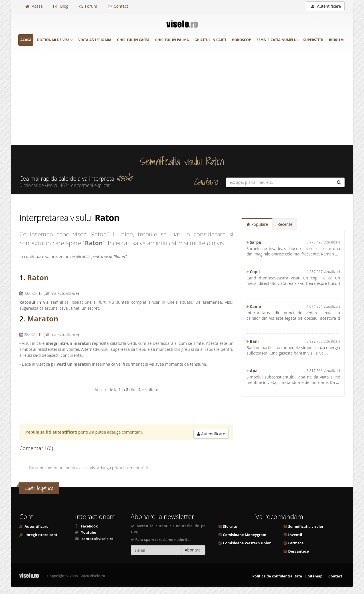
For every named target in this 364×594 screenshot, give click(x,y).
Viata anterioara (95, 40)
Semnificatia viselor (306, 526)
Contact (118, 6)
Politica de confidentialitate (277, 576)
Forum (88, 6)
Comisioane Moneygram (245, 535)
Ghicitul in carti (210, 40)
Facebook (89, 526)
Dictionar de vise (55, 40)
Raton (38, 277)
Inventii (295, 535)
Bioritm (336, 40)
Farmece (296, 543)
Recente (285, 224)
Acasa (34, 6)
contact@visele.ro (98, 539)
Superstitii (313, 40)
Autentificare (326, 6)
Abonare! (193, 550)
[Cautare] (338, 182)
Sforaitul (231, 526)
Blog (61, 6)
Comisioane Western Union (247, 543)
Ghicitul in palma (172, 40)
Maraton (43, 319)
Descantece (298, 551)
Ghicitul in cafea (133, 40)
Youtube (89, 532)
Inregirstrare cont (41, 535)
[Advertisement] (182, 102)
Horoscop (241, 40)
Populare (257, 224)
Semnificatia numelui (277, 40)
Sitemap (315, 576)
